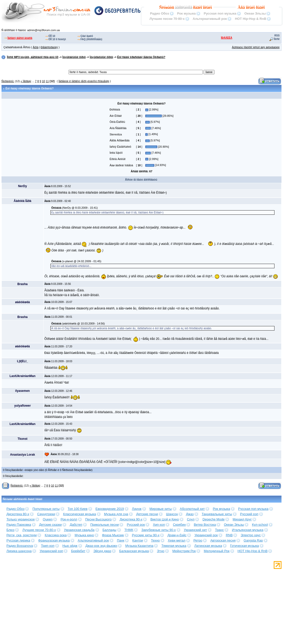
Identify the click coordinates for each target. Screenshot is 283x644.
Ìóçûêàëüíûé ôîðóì (74, 57)
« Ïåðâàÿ (26, 81)
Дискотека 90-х (131, 519)
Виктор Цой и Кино (164, 519)
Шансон (172, 514)
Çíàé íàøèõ (87, 36)
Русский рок (136, 525)
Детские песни (147, 514)
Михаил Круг (242, 519)
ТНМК (129, 530)
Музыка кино (84, 535)
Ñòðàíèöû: (8, 81)
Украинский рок (206, 535)
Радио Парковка (19, 525)
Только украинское (21, 519)
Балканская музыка (134, 551)
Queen (48, 519)
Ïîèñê (277, 39)
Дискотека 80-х (18, 514)
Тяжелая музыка (174, 546)
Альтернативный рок (210, 19)
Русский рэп (249, 514)
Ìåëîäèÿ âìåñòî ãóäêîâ (20, 38)
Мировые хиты (161, 509)
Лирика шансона (19, 551)
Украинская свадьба (79, 530)
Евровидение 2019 (110, 509)
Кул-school (260, 525)
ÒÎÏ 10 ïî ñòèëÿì (57, 39)
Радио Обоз (160, 13)
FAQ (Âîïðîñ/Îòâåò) (91, 39)
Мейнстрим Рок (184, 551)
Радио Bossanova (20, 546)
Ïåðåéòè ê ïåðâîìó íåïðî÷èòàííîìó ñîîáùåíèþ (84, 81)
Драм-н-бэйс (177, 535)
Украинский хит (195, 530)
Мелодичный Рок (217, 551)
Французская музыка (54, 540)
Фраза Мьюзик (113, 535)
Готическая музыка (244, 546)
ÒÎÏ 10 (52, 36)
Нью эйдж (70, 546)
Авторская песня (223, 540)
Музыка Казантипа (139, 546)
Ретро (198, 540)
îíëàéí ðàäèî (255, 7)
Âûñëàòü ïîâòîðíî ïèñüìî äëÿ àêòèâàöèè (256, 47)
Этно (161, 551)
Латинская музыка (208, 546)
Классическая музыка (79, 514)
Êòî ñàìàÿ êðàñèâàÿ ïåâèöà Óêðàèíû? (141, 57)
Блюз (11, 530)
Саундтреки (46, 514)
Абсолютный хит (192, 509)
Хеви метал (177, 540)
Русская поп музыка (220, 13)
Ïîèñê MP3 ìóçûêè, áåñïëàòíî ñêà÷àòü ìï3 (33, 57)
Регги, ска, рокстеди (22, 535)
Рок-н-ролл (69, 519)
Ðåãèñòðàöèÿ (49, 47)
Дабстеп (76, 525)
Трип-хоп (48, 546)
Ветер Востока (205, 525)
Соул (191, 519)
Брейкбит (78, 551)
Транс (219, 530)
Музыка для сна (116, 514)
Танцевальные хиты (217, 514)
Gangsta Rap (253, 540)
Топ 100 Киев (78, 509)
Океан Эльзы (255, 13)
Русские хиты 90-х (146, 535)
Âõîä (36, 47)
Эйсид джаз (102, 551)
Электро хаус (251, 535)
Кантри (137, 540)
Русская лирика (18, 540)
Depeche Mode (214, 519)
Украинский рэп (51, 551)
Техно (155, 540)
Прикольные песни (105, 525)
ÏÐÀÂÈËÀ (227, 38)
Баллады (110, 530)
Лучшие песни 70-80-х (167, 19)
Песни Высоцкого (98, 519)
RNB (229, 535)
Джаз (190, 514)
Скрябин (179, 525)
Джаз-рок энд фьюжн (101, 546)
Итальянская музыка (247, 530)
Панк (121, 540)
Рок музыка (186, 13)
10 (43, 81)
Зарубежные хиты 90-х (158, 530)
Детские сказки (50, 525)
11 (47, 81)
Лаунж (137, 509)
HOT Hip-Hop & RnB (251, 19)
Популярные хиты (46, 509)
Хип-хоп (159, 525)
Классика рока (56, 535)
